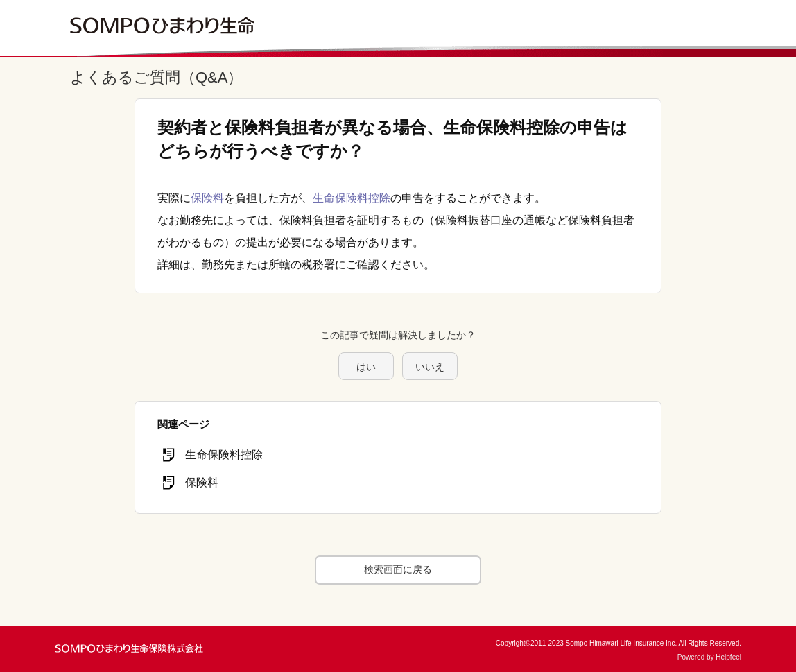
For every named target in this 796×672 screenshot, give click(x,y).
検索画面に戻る (398, 569)
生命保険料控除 (352, 198)
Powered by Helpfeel (709, 657)
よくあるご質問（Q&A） (156, 77)
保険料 (207, 198)
